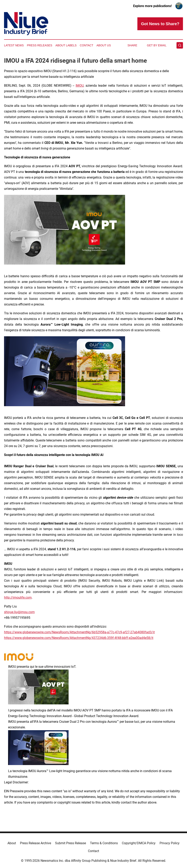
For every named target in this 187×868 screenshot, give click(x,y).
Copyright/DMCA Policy (139, 843)
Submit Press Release (71, 843)
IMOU (80, 86)
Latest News (14, 45)
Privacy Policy (170, 843)
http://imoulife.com (18, 598)
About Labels (66, 45)
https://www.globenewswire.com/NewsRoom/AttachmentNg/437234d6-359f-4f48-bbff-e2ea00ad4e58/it (79, 638)
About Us (104, 45)
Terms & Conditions (104, 843)
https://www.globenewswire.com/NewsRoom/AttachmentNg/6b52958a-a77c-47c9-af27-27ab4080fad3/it (79, 632)
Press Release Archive (36, 843)
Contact (87, 45)
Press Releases (40, 45)
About (12, 843)
